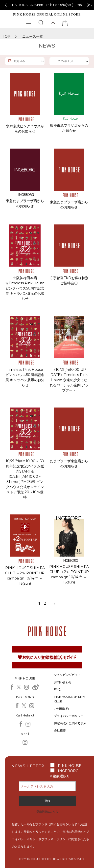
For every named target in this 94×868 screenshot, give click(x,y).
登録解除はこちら (47, 812)
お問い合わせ (63, 682)
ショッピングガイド (67, 675)
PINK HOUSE (70, 766)
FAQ (57, 689)
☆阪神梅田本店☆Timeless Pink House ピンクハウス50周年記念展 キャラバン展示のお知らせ (25, 288)
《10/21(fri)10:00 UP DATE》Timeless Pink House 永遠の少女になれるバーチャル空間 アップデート (69, 380)
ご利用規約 (61, 709)
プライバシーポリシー (69, 716)
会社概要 (60, 730)
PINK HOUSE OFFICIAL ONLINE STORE (47, 15)
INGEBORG (68, 771)
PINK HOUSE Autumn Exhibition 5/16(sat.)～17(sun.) (48, 5)
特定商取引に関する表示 (70, 723)
